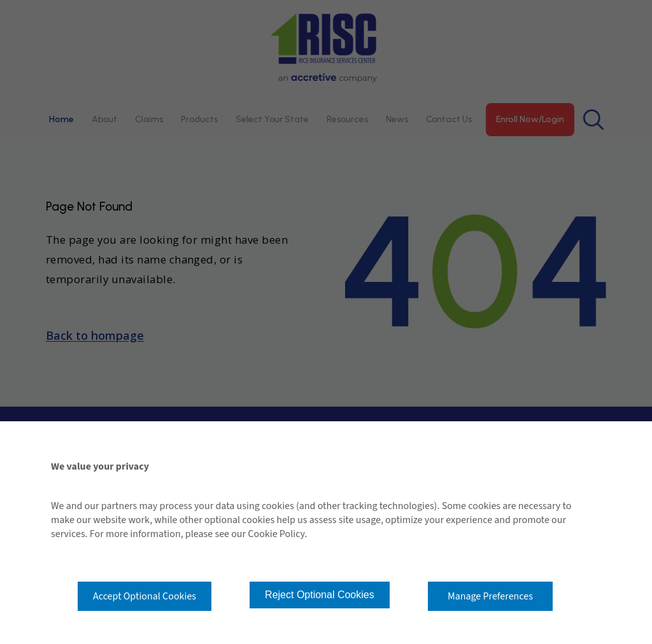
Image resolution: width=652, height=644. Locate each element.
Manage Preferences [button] (490, 596)
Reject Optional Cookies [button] (320, 595)
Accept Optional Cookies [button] (145, 596)
